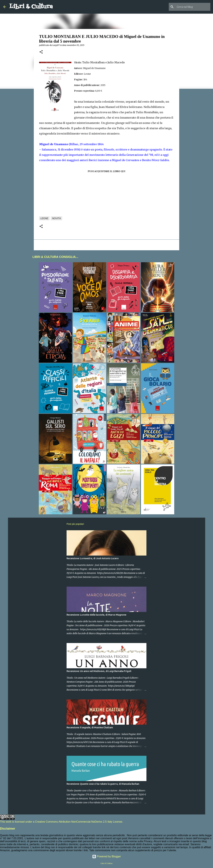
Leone (44, 218)
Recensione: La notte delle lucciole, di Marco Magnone (96, 615)
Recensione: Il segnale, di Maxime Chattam (90, 727)
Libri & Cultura (31, 7)
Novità (56, 218)
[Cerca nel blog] (193, 7)
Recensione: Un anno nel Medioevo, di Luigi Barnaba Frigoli (99, 671)
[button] (41, 52)
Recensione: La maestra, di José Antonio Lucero (93, 558)
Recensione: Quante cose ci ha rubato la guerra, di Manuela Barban (103, 784)
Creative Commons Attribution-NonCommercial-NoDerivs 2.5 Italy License (79, 822)
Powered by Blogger (107, 856)
